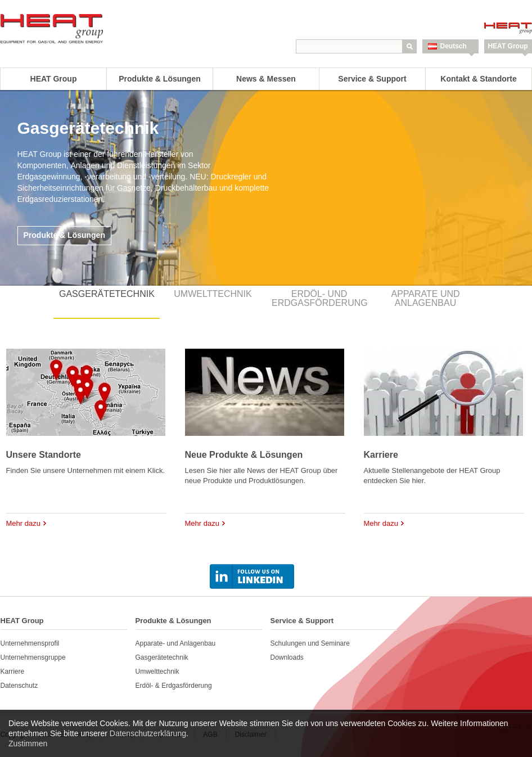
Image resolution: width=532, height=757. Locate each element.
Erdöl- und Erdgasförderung (320, 298)
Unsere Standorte (44, 455)
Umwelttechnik (213, 294)
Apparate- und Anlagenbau (176, 643)
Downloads (287, 657)
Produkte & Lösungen (159, 79)
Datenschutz (19, 686)
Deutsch (454, 46)
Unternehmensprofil (30, 643)
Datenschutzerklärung (148, 733)
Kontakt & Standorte (478, 79)
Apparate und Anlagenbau (425, 298)
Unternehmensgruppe (33, 657)
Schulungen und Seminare (310, 643)
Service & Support (372, 79)
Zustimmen (28, 744)
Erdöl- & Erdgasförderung (174, 686)
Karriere (381, 455)
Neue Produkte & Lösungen (244, 455)
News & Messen (266, 79)
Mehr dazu (23, 523)
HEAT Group (508, 46)
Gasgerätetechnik (107, 294)
